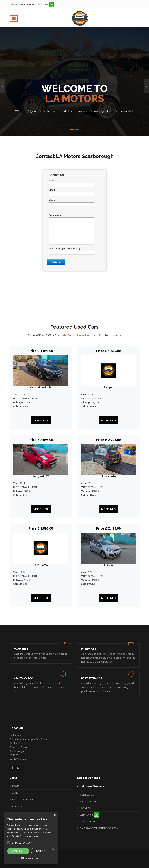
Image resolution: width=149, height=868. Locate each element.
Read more (33, 836)
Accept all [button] (18, 851)
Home (16, 786)
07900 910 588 (27, 4)
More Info (41, 420)
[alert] (31, 838)
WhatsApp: (90, 815)
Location (86, 808)
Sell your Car (88, 801)
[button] (31, 858)
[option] (74, 81)
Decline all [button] (43, 851)
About (16, 793)
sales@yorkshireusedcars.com (79, 335)
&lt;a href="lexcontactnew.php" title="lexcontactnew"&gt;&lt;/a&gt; (75, 225)
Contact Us (87, 795)
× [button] (55, 815)
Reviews (17, 806)
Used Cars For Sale (24, 800)
